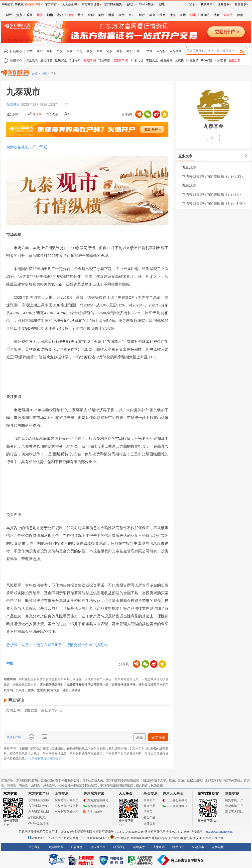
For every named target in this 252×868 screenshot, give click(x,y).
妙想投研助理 (37, 817)
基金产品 (149, 817)
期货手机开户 (234, 800)
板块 (70, 51)
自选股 (161, 51)
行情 (70, 15)
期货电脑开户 (234, 806)
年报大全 (152, 60)
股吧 (193, 15)
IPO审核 (206, 60)
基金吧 (205, 15)
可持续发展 (56, 847)
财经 (9, 15)
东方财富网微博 (96, 800)
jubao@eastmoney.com (219, 832)
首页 (35, 74)
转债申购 (104, 60)
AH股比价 (137, 60)
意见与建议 (93, 812)
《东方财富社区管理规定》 (46, 759)
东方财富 (10, 794)
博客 (217, 15)
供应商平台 (98, 847)
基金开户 (149, 800)
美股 (101, 15)
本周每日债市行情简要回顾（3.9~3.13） (213, 176)
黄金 (149, 51)
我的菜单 (207, 4)
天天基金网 (69, 4)
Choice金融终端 (38, 823)
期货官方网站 (234, 812)
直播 (183, 15)
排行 (80, 51)
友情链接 (218, 847)
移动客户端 (32, 4)
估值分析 (235, 60)
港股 (111, 15)
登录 (10, 737)
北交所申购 (120, 60)
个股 (60, 51)
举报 (10, 663)
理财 (162, 15)
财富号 (228, 15)
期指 (50, 15)
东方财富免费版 (39, 800)
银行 (142, 15)
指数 (30, 51)
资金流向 (32, 60)
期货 (122, 15)
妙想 (130, 4)
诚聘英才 (139, 847)
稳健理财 (149, 823)
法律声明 (159, 847)
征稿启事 (198, 847)
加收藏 (19, 4)
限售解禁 (192, 60)
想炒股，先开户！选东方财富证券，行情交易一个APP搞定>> (57, 645)
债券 (173, 15)
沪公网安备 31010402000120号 (132, 838)
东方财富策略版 (39, 812)
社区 (44, 74)
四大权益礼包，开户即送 (27, 147)
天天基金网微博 (175, 800)
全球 (91, 15)
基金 (152, 15)
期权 (60, 15)
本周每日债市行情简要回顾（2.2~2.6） (212, 194)
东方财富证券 (91, 4)
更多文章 (185, 156)
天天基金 (126, 794)
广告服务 (77, 847)
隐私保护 (178, 847)
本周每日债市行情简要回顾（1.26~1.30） (214, 203)
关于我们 (34, 847)
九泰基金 (14, 104)
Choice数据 (146, 4)
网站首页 (8, 4)
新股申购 (90, 60)
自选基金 (175, 51)
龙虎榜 (179, 60)
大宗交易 (220, 60)
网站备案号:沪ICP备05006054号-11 (87, 838)
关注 (213, 138)
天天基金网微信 (175, 806)
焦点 (19, 15)
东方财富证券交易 (66, 812)
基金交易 (149, 806)
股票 (29, 15)
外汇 (132, 15)
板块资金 (61, 60)
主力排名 (46, 60)
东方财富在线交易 (66, 806)
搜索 (240, 15)
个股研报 (75, 60)
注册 (17, 737)
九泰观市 (189, 167)
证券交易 (224, 4)
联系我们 (119, 847)
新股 (40, 15)
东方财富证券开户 (66, 800)
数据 (81, 15)
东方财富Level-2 (39, 806)
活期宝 (148, 812)
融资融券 (166, 60)
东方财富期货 (208, 794)
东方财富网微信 (96, 806)
